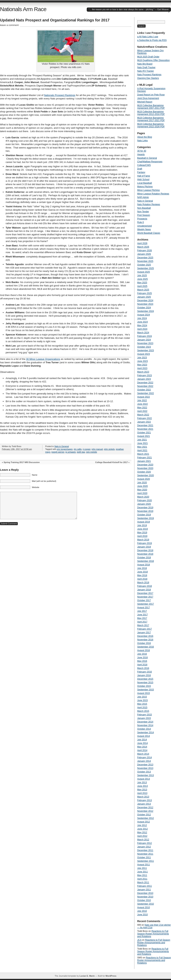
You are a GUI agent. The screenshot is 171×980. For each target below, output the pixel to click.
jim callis (78, 449)
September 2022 (146, 393)
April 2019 (142, 536)
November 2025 (145, 261)
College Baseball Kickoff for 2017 (111, 462)
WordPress (111, 976)
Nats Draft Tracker (146, 67)
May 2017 (142, 618)
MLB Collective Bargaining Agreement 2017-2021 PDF (151, 119)
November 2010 (145, 897)
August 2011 (144, 865)
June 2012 (142, 829)
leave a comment (9, 25)
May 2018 (142, 575)
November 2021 (145, 429)
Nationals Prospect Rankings (60, 95)
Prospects (142, 219)
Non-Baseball (144, 208)
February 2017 (145, 629)
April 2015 (142, 708)
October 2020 (144, 472)
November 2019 (145, 511)
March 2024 (143, 333)
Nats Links (142, 141)
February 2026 (145, 250)
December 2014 (145, 722)
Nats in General (62, 446)
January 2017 (144, 633)
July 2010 (142, 911)
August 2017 (144, 608)
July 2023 (142, 358)
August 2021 (144, 436)
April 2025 (142, 286)
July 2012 (142, 825)
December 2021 (145, 425)
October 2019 (144, 515)
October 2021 (144, 433)
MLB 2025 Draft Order (148, 57)
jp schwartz (71, 452)
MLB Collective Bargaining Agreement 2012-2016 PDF (151, 113)
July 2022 (142, 400)
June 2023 (142, 361)
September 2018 (146, 561)
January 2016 (144, 675)
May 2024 (142, 325)
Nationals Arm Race (23, 9)
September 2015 (146, 690)
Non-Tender (143, 212)
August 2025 (144, 272)
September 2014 (146, 733)
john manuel (97, 449)
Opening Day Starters (148, 78)
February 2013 (145, 800)
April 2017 (142, 622)
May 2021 (142, 447)
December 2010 (145, 893)
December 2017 (145, 593)
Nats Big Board (145, 64)
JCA (139, 940)
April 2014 (142, 750)
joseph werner (58, 452)
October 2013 (144, 772)
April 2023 (142, 368)
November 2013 (145, 768)
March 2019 (143, 540)
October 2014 (144, 729)
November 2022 (145, 386)
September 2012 (146, 818)
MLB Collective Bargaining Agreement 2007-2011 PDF (151, 107)
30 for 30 (142, 151)
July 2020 (142, 483)
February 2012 (145, 843)
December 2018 (145, 550)
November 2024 (145, 304)
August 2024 (144, 315)
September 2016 (146, 647)
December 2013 (145, 765)
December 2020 (145, 465)
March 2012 (143, 840)
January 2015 (144, 718)
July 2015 (142, 697)
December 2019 (145, 508)
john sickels (109, 449)
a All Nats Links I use (148, 37)
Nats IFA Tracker (146, 71)
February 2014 (145, 758)
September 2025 (146, 268)
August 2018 (144, 565)
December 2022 (145, 383)
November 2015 (145, 683)
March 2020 (143, 497)
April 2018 (142, 579)
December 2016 (145, 636)
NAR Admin (143, 197)
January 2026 (144, 254)
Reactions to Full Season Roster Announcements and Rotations (153, 934)
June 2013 (142, 786)
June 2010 (142, 915)
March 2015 (143, 711)
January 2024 (144, 340)
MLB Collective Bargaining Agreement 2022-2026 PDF (151, 125)
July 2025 (142, 275)
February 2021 (145, 458)
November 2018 (145, 554)
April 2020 (142, 493)
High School (143, 179)
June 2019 (142, 529)
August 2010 (144, 907)
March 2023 (143, 372)
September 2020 (146, 475)
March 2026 (143, 247)
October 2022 (144, 390)
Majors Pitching (145, 187)
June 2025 (142, 279)
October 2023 (144, 347)
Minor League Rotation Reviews (153, 194)
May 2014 (142, 747)
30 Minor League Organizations (43, 359)
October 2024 (144, 308)
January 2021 (144, 461)
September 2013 (146, 775)
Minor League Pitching (148, 190)
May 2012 (142, 832)
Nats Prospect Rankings (149, 75)
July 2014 (142, 740)
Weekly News (144, 229)
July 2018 (142, 568)
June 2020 (142, 486)
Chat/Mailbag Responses (150, 162)
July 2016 (142, 654)
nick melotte (92, 452)
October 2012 (144, 815)
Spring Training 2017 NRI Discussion (22, 462)
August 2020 (144, 479)
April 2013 (142, 793)
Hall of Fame (144, 176)
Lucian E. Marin (87, 976)
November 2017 (145, 597)
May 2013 (142, 790)
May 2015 (142, 704)
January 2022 (144, 422)
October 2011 (144, 857)
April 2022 (142, 411)
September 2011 (146, 861)
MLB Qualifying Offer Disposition (153, 60)
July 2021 (142, 440)
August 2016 (144, 650)
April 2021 (142, 450)
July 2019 (142, 525)
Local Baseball (145, 183)
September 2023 (146, 350)
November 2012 (145, 811)
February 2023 (145, 375)
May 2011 (142, 875)
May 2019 (142, 533)
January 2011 (144, 890)
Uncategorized (144, 226)
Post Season (144, 215)
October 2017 (144, 600)
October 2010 (144, 900)
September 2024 (146, 311)
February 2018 (145, 586)
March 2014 (143, 754)
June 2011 (142, 872)
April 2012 (142, 836)
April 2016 (142, 665)
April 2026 (142, 243)
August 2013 (144, 779)
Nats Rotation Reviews (149, 204)
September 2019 (146, 518)
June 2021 (142, 443)
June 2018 (142, 572)
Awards (141, 154)
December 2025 (145, 258)
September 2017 (146, 604)
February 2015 (145, 715)
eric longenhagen (65, 449)
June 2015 (142, 700)
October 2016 (144, 643)
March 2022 (143, 415)
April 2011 (142, 879)
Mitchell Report (145, 102)
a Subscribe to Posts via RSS (152, 40)
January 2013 (144, 804)
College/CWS (144, 165)
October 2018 (144, 558)
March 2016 (143, 668)
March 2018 (143, 583)
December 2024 (145, 300)
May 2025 (142, 283)
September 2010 (146, 904)
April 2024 (142, 329)
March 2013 (143, 797)
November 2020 (145, 468)
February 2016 (145, 672)
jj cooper (87, 449)
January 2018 (144, 590)
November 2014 (145, 725)
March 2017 (143, 625)
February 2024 (145, 336)
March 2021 (143, 454)
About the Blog (145, 137)
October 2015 (144, 686)
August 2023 (144, 354)
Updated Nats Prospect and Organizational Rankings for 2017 (55, 20)
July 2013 (142, 782)
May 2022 (142, 408)
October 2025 (144, 265)
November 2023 (145, 343)
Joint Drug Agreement (148, 98)
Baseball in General (147, 158)
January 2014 (144, 761)
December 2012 (145, 807)
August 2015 (144, 693)
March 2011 (143, 882)
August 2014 (144, 736)
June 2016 (142, 658)
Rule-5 (140, 222)
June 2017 (142, 615)
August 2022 (144, 397)
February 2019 (145, 543)
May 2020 (142, 490)
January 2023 (144, 379)
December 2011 (145, 850)
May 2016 (142, 661)
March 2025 (143, 290)
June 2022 (142, 404)
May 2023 (142, 365)
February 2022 (145, 418)
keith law (81, 452)
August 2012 (144, 822)
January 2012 (144, 847)
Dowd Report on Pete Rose (151, 95)
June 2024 (142, 322)
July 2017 (142, 611)
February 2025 (145, 293)
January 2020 (144, 504)
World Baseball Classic (149, 233)
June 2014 (142, 743)
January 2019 (144, 547)
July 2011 (142, 868)
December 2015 (145, 679)
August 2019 (144, 522)
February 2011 (145, 886)
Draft (140, 169)
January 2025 (144, 297)
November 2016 (145, 640)
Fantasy (141, 172)
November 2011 (145, 854)
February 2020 (145, 500)
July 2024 (142, 318)
